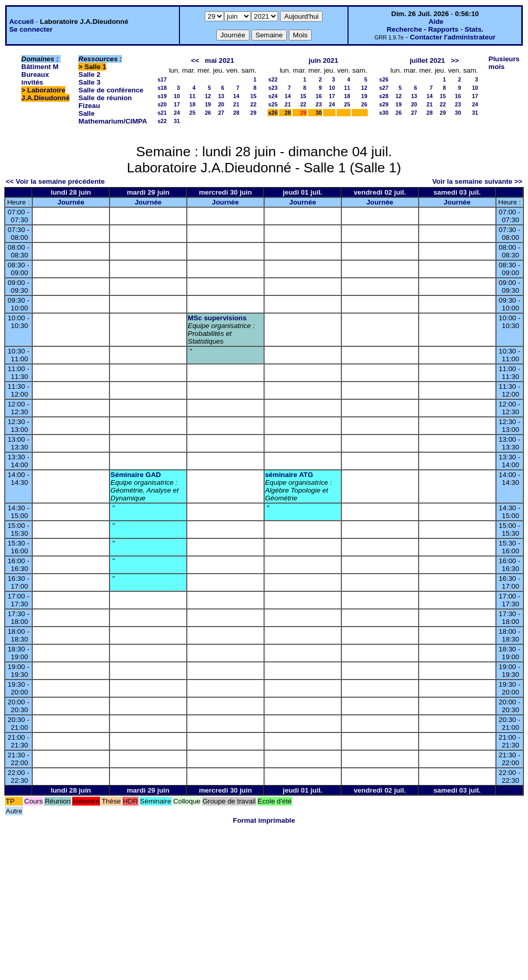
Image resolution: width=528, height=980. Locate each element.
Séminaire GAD (136, 475)
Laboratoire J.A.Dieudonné (45, 94)
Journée (71, 202)
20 (221, 104)
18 (192, 104)
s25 (273, 104)
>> (455, 60)
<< (195, 60)
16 (319, 96)
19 (208, 104)
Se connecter (31, 29)
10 (177, 96)
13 (221, 96)
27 (221, 113)
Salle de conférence (111, 90)
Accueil (22, 22)
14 (237, 96)
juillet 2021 (427, 60)
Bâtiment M (40, 67)
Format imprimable (264, 820)
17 (177, 104)
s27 (384, 88)
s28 (384, 96)
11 (192, 96)
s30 (384, 113)
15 (253, 96)
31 (177, 121)
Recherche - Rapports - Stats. (435, 29)
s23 (273, 88)
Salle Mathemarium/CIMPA (113, 117)
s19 (162, 96)
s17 (162, 79)
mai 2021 (219, 60)
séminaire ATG (289, 475)
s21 (162, 113)
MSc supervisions (217, 318)
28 (237, 113)
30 (319, 113)
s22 (162, 121)
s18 (162, 88)
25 (192, 113)
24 (177, 113)
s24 (273, 96)
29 (253, 113)
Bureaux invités (35, 78)
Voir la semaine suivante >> (477, 181)
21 (237, 104)
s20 (162, 104)
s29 (384, 104)
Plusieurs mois (504, 63)
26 (208, 113)
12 (208, 96)
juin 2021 (323, 60)
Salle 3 (89, 82)
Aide (436, 22)
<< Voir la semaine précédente (55, 181)
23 (319, 104)
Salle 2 (89, 74)
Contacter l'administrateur (453, 37)
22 (253, 104)
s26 (273, 113)
